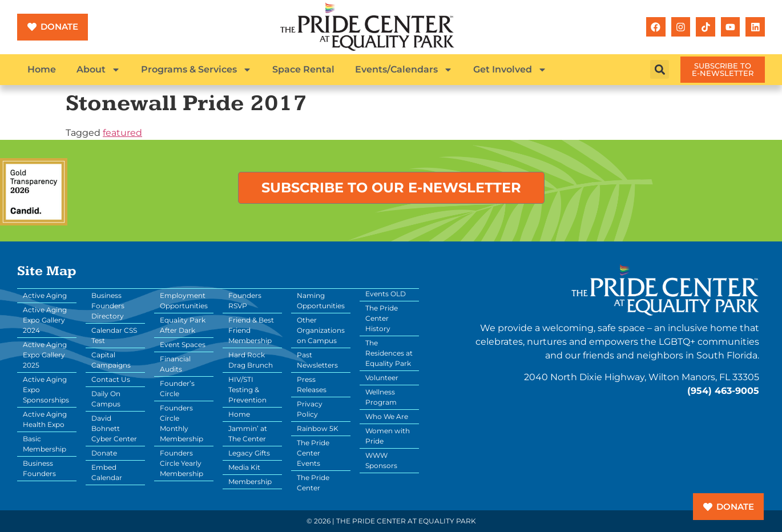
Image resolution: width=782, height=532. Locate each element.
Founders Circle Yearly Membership (182, 463)
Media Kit (244, 467)
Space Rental (303, 69)
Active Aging (45, 295)
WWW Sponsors (381, 460)
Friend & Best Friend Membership (251, 330)
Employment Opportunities (184, 301)
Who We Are (387, 416)
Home (42, 69)
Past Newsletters (317, 360)
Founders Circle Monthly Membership (182, 423)
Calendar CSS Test (114, 335)
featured (122, 133)
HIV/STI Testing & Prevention (247, 390)
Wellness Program (381, 397)
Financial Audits (175, 364)
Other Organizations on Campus (321, 330)
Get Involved (510, 70)
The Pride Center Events (313, 453)
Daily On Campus (106, 399)
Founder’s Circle (177, 388)
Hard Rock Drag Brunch (251, 360)
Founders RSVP (245, 301)
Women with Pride (388, 436)
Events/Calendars (404, 70)
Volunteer (382, 378)
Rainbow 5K (318, 428)
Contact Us (111, 379)
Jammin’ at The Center (248, 434)
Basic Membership (45, 444)
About (98, 70)
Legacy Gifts (249, 453)
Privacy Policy (310, 409)
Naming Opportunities (321, 301)
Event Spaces (183, 344)
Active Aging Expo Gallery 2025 (45, 355)
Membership (250, 481)
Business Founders (39, 468)
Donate (104, 453)
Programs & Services (196, 70)
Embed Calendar (107, 472)
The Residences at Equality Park (389, 353)
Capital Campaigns (111, 360)
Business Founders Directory (108, 306)
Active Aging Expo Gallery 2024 (45, 320)
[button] (660, 69)
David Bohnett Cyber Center (114, 428)
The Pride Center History (382, 318)
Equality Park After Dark (183, 325)
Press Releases (312, 384)
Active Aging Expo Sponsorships (46, 390)
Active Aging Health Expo (45, 419)
